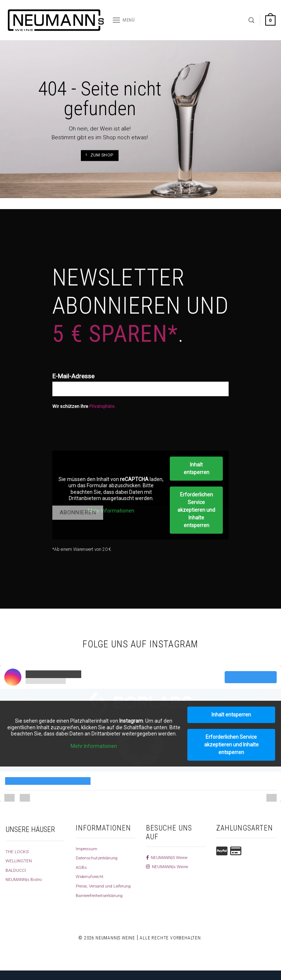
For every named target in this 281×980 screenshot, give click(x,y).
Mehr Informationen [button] (111, 511)
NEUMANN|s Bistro (26, 879)
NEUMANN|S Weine (169, 857)
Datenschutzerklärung (100, 858)
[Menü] (123, 20)
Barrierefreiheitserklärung (103, 904)
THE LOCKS (18, 851)
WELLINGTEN (20, 860)
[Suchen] (251, 20)
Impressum (89, 848)
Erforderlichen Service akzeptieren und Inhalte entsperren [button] (196, 510)
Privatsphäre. (102, 406)
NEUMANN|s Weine (170, 866)
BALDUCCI (17, 870)
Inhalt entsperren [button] (196, 468)
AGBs (82, 867)
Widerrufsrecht (92, 876)
